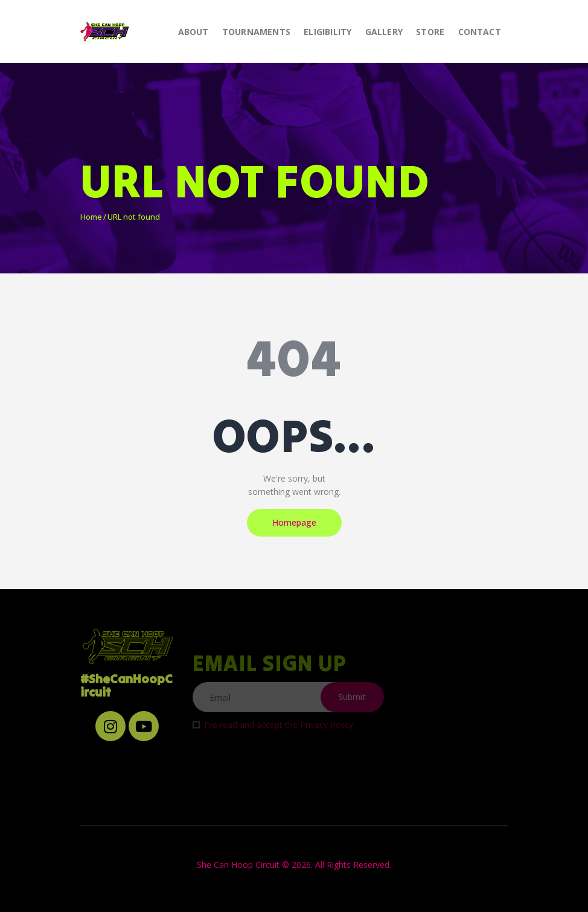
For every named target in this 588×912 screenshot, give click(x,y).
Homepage (294, 522)
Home (91, 217)
